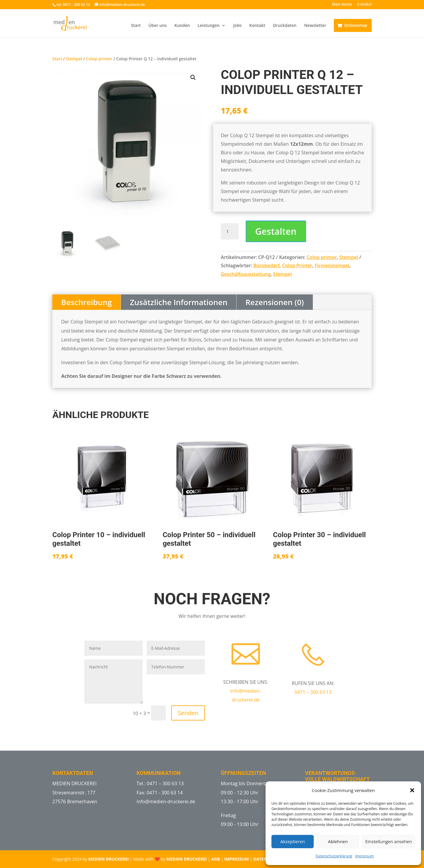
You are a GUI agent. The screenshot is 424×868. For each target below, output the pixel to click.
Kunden (182, 26)
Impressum (364, 856)
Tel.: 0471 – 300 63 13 (160, 783)
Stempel (74, 59)
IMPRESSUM (237, 859)
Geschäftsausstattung (246, 274)
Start (136, 26)
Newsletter (315, 26)
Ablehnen (338, 841)
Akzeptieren (293, 841)
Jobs (237, 26)
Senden (188, 713)
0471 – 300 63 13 (313, 692)
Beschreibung (86, 302)
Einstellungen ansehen (389, 841)
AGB (215, 859)
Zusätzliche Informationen (179, 302)
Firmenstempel (332, 265)
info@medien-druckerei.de (166, 801)
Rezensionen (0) (275, 302)
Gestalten (276, 231)
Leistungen (208, 26)
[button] (412, 790)
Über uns (157, 26)
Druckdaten (285, 26)
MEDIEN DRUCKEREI (109, 859)
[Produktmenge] (230, 231)
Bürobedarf (267, 265)
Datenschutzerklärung (334, 856)
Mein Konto (342, 5)
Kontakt (257, 26)
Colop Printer (297, 265)
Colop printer (99, 59)
